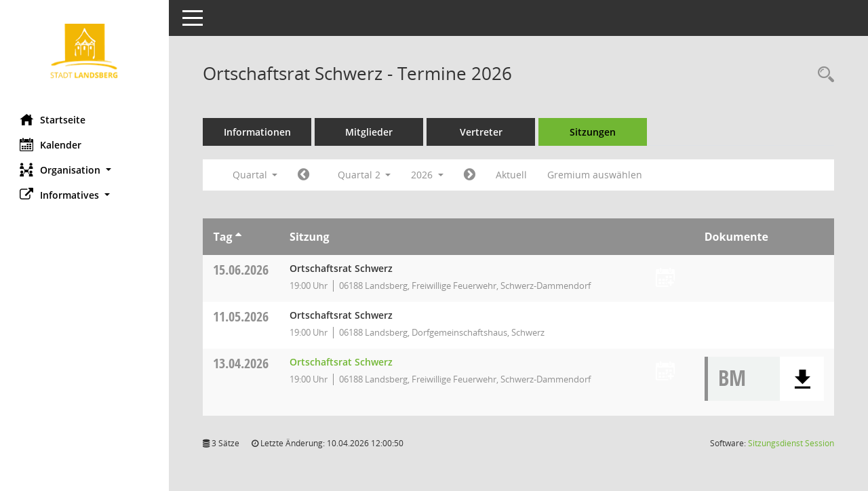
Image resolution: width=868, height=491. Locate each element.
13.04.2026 (241, 363)
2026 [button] (428, 175)
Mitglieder (370, 132)
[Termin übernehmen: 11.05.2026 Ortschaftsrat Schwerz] (665, 325)
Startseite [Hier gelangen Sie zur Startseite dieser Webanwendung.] (53, 119)
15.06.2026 (241, 270)
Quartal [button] (255, 175)
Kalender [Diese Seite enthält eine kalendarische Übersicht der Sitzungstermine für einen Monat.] (51, 144)
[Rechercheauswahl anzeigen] (823, 75)
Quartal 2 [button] (364, 175)
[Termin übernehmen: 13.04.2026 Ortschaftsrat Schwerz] (665, 372)
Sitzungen (593, 132)
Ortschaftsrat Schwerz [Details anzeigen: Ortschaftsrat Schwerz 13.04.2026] (342, 362)
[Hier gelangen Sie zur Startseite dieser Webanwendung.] (85, 52)
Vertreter (482, 132)
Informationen (258, 132)
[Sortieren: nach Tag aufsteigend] (238, 237)
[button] (85, 170)
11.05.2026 (241, 316)
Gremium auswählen (595, 175)
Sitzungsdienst (791, 443)
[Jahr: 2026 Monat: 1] (304, 175)
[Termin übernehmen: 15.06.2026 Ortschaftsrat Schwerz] (665, 278)
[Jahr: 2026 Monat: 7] (470, 175)
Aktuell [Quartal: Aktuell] (512, 175)
